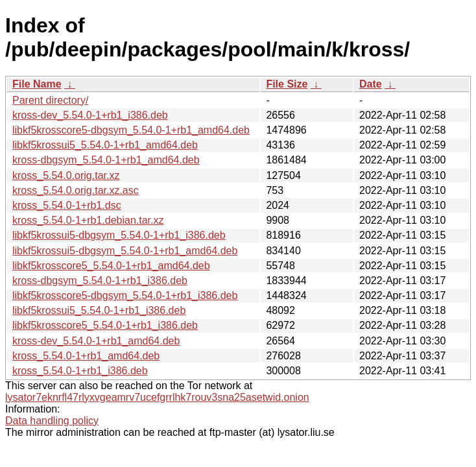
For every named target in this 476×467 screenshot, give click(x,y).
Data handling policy (52, 421)
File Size (287, 84)
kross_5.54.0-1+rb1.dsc (67, 205)
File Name (37, 84)
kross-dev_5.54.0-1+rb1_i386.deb (90, 115)
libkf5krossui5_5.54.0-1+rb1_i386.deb (99, 310)
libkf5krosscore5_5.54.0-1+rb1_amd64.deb (111, 266)
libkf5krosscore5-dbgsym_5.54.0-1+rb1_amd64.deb (131, 130)
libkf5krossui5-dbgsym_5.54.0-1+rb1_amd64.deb (125, 251)
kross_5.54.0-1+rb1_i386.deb (80, 371)
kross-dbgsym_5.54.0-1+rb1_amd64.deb (106, 160)
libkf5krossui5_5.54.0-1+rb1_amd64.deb (105, 145)
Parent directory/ (50, 100)
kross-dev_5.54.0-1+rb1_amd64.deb (96, 341)
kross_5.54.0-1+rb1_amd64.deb (86, 356)
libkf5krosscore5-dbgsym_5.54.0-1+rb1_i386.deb (125, 295)
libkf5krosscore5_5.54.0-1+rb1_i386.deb (105, 325)
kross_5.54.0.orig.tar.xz (66, 175)
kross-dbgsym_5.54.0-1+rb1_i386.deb (100, 281)
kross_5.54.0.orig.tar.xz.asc (76, 190)
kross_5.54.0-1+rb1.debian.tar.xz (88, 220)
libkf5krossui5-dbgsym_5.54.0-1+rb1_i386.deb (119, 235)
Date (371, 84)
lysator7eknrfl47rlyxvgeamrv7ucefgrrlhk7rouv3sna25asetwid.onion (157, 397)
